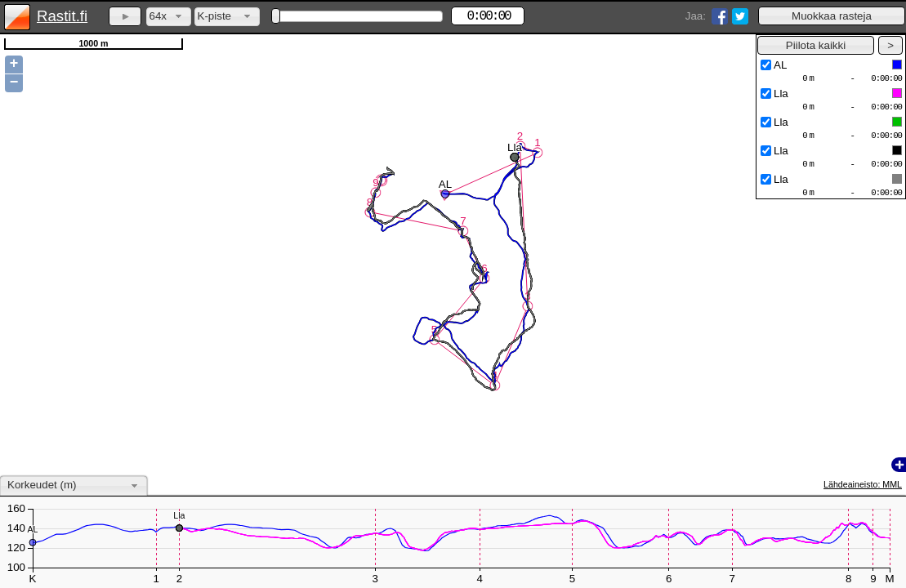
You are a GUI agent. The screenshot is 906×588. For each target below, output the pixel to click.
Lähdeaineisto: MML (863, 484)
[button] (832, 16)
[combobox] (169, 17)
